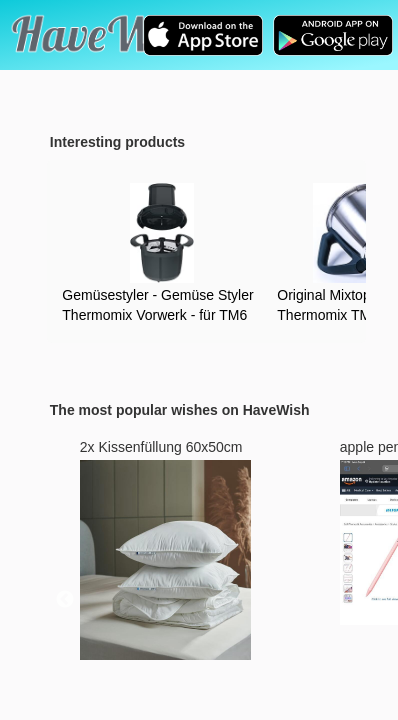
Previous (65, 600)
